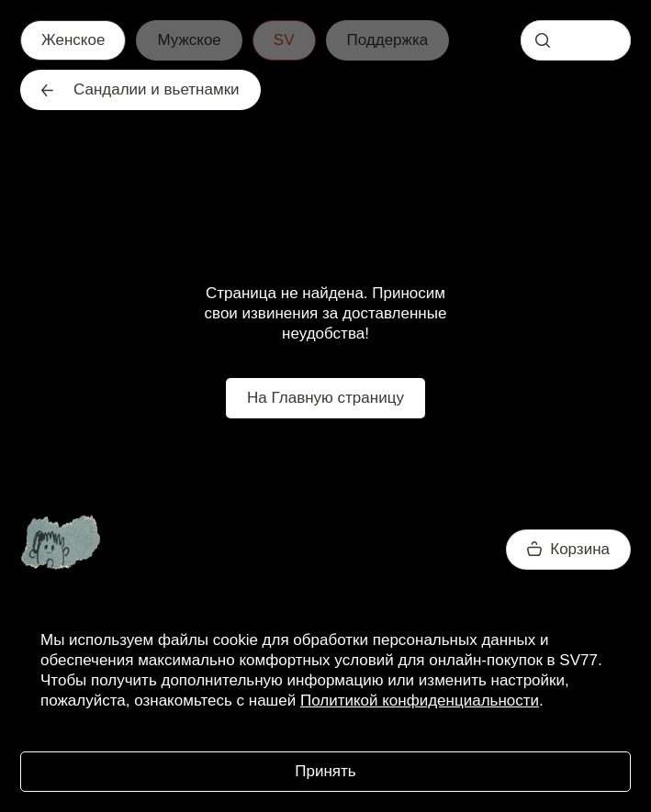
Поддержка (388, 40)
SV (284, 40)
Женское (73, 40)
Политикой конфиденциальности (420, 701)
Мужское (189, 40)
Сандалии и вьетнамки (140, 89)
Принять (325, 771)
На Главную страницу (325, 398)
